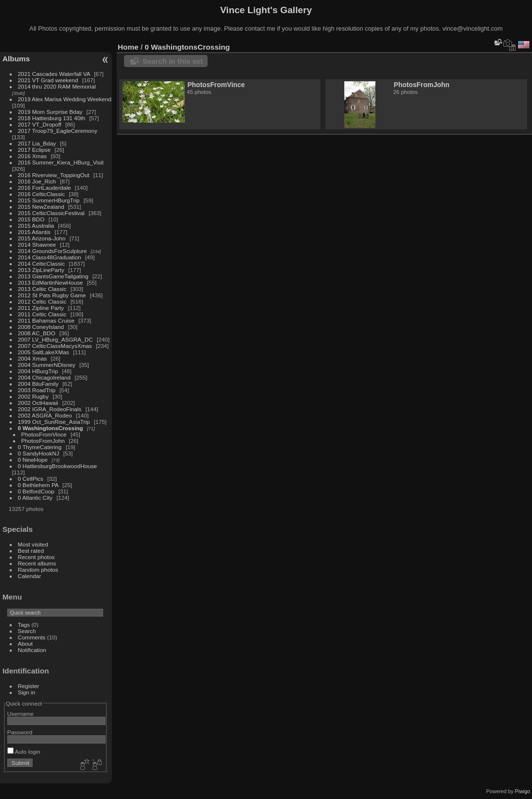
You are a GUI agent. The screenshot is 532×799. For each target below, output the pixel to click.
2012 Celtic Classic (42, 301)
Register (29, 686)
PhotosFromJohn (43, 441)
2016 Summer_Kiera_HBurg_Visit (61, 162)
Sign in (27, 692)
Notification (32, 650)
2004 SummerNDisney (47, 365)
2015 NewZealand (41, 207)
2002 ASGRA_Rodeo (45, 415)
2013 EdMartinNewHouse (51, 282)
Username (20, 714)
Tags (24, 625)
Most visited (33, 544)
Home (128, 47)
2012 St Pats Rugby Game (52, 295)
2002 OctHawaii (38, 403)
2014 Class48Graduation (50, 257)
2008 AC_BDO (37, 333)
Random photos (38, 570)
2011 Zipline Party (41, 308)
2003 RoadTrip (37, 390)
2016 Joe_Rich (37, 181)
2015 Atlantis (34, 232)
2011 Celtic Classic (42, 314)
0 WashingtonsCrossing (51, 428)
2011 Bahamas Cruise (46, 320)
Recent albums (37, 563)
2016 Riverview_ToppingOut (54, 175)
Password (20, 732)
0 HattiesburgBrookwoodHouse (58, 466)
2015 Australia (36, 226)
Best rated (31, 551)
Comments (32, 637)
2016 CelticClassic (42, 194)
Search (27, 631)
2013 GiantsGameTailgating (53, 276)
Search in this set (173, 61)
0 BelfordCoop (36, 491)
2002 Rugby (33, 396)
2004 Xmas (33, 358)
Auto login (24, 752)
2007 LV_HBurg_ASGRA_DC (55, 339)
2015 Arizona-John (42, 238)
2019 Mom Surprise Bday (50, 112)
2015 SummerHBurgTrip (49, 200)
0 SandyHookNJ (39, 453)
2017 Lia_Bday (37, 143)
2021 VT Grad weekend (48, 80)
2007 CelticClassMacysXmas (55, 346)
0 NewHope (33, 460)
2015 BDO (31, 219)
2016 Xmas (33, 156)
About (26, 644)
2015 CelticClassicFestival (51, 213)
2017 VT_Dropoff (40, 124)
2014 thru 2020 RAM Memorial (57, 86)
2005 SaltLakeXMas (44, 352)
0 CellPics (31, 479)
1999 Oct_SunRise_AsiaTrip (54, 422)
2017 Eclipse (34, 150)
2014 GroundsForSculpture (53, 251)
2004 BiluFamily (38, 384)
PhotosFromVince (44, 434)
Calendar (30, 576)
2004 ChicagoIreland (44, 377)
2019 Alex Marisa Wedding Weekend (65, 99)
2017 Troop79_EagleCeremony (58, 131)
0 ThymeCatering (40, 447)
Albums (16, 59)
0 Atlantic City (35, 498)
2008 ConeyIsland (41, 327)
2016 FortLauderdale (44, 188)
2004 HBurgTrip (38, 371)
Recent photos (36, 557)
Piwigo (523, 791)
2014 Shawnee (37, 245)
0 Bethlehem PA (38, 485)
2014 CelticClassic (42, 263)
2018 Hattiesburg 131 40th (52, 118)
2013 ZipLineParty (41, 270)
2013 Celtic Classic (42, 289)
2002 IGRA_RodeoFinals (50, 409)
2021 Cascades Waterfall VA (54, 74)
